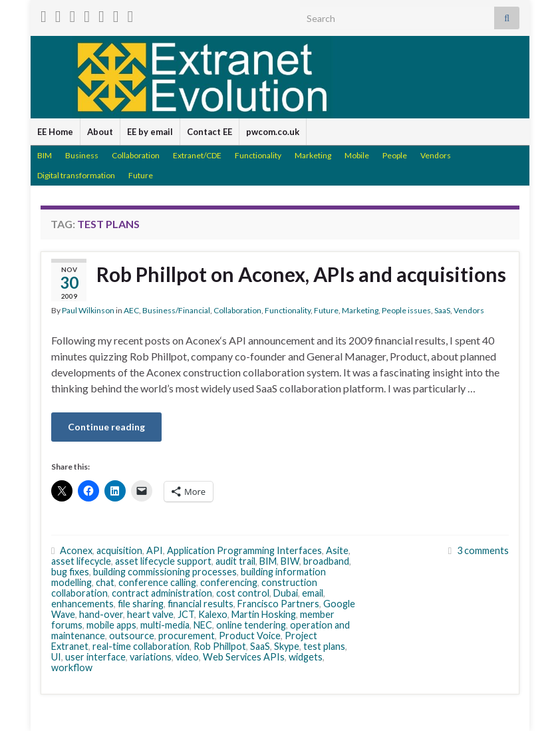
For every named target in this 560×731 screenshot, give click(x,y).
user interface (95, 657)
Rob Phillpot (220, 646)
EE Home (55, 132)
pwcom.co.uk (273, 132)
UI (56, 657)
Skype (287, 646)
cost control (243, 593)
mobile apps (111, 625)
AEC (131, 310)
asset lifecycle (81, 561)
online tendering (251, 625)
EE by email (150, 132)
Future (141, 175)
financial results (201, 604)
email (313, 593)
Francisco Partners (278, 604)
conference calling (157, 582)
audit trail (235, 561)
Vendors (436, 155)
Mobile (357, 155)
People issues (406, 310)
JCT (186, 614)
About (100, 132)
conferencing (229, 582)
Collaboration (136, 155)
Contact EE (210, 132)
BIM (45, 155)
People (395, 155)
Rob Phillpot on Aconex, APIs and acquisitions (301, 274)
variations (151, 657)
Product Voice (250, 636)
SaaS (442, 310)
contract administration (162, 593)
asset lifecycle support (163, 561)
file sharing (141, 604)
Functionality (258, 155)
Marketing (313, 155)
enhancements (82, 604)
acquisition (119, 550)
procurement (187, 636)
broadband (326, 561)
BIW (290, 561)
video (187, 657)
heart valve (150, 614)
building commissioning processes (165, 572)
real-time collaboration (141, 646)
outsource (132, 636)
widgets (306, 657)
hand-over (101, 614)
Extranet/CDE (197, 155)
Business (82, 155)
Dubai (286, 593)
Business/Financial (176, 310)
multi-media (165, 625)
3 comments (483, 550)
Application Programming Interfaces (244, 550)
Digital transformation (76, 175)
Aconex (76, 550)
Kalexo (213, 614)
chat (105, 582)
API (155, 550)
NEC (203, 625)
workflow (72, 667)
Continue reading (106, 427)
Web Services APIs (244, 657)
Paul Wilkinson (88, 310)
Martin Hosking (264, 614)
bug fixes (70, 572)
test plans (324, 646)
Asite (337, 550)
